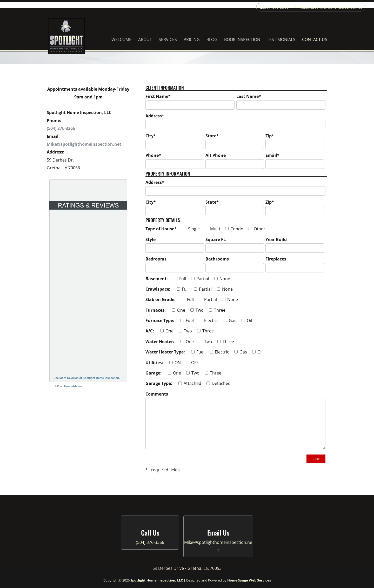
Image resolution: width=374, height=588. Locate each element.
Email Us (218, 533)
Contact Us (315, 40)
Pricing (192, 40)
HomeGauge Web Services (249, 580)
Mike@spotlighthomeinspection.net (84, 144)
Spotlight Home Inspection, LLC (157, 580)
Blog (212, 40)
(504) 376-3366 (276, 7)
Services (168, 40)
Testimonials (281, 40)
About (145, 40)
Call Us (150, 533)
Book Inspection (242, 40)
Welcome (121, 40)
